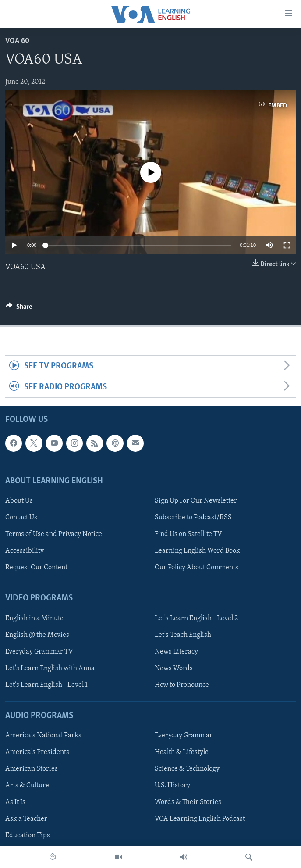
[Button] (19, 309)
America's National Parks (43, 736)
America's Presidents (37, 752)
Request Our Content (36, 568)
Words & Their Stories (188, 802)
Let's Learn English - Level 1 (46, 685)
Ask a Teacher (26, 819)
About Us (19, 501)
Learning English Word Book (197, 551)
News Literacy (176, 652)
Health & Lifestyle (182, 752)
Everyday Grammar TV (39, 652)
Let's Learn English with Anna (50, 668)
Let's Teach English (183, 635)
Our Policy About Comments (197, 568)
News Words (174, 668)
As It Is (15, 802)
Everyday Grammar (184, 736)
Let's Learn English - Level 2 (196, 618)
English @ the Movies (37, 635)
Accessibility (25, 551)
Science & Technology (187, 769)
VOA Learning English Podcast (200, 819)
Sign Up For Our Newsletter (196, 501)
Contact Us (21, 518)
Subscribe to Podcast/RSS (193, 518)
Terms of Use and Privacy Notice (54, 534)
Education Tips (28, 836)
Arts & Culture (27, 786)
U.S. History (172, 786)
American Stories (32, 769)
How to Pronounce (182, 685)
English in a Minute (34, 618)
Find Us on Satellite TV (188, 534)
